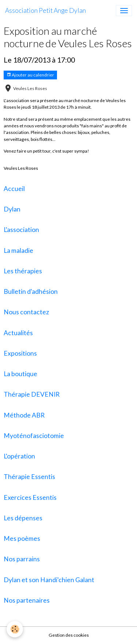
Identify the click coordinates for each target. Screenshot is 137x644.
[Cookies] (15, 629)
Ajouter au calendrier (30, 75)
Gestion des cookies (69, 635)
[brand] (45, 11)
